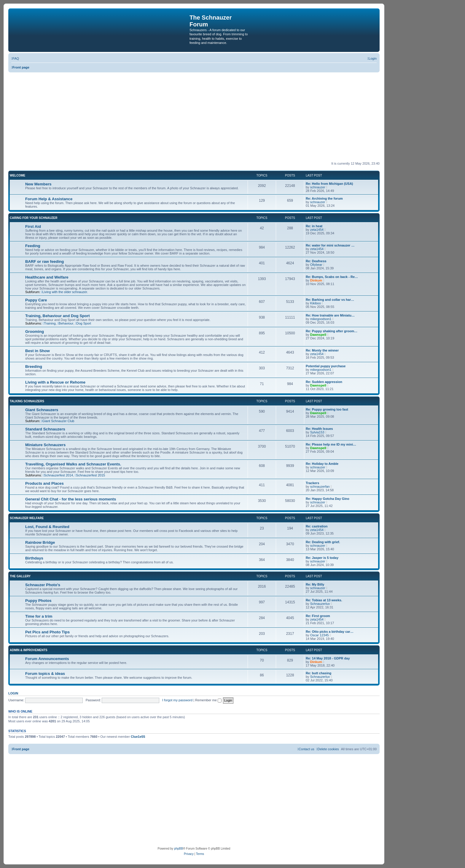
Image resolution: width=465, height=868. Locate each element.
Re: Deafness (316, 261)
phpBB (179, 849)
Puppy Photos (38, 601)
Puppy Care (36, 300)
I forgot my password (177, 700)
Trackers (312, 483)
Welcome (17, 175)
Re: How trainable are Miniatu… (330, 315)
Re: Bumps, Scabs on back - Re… (332, 277)
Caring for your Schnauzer (34, 218)
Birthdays (34, 558)
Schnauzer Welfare (27, 518)
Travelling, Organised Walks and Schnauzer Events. (73, 464)
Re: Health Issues (319, 429)
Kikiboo (316, 303)
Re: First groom (318, 616)
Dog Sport (83, 323)
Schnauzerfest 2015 (90, 475)
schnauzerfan (320, 487)
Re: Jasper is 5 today (322, 558)
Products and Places (44, 483)
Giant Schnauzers (42, 410)
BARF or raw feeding (44, 261)
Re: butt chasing (319, 673)
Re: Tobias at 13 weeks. (324, 600)
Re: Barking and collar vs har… (330, 300)
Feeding (33, 246)
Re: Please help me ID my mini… (331, 444)
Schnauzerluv (320, 604)
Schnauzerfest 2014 (58, 475)
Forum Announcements (47, 659)
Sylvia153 (317, 432)
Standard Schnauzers (45, 429)
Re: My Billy (315, 584)
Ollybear (316, 265)
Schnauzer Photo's (43, 585)
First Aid (33, 226)
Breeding (34, 367)
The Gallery (20, 576)
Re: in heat (314, 226)
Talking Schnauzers (27, 401)
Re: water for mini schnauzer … (330, 245)
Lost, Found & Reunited (47, 527)
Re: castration (317, 526)
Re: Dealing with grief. (323, 542)
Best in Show (38, 351)
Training (49, 323)
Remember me (208, 700)
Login (13, 693)
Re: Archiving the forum (324, 198)
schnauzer (318, 187)
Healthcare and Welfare (47, 277)
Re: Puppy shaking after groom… (332, 331)
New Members (38, 184)
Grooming (35, 332)
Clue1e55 (138, 737)
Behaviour (66, 323)
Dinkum (316, 280)
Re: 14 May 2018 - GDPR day (328, 658)
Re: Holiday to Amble (322, 464)
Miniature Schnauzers (45, 445)
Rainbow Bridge (40, 542)
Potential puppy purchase (326, 366)
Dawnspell (318, 335)
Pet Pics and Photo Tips (47, 632)
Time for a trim (39, 616)
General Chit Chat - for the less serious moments (71, 499)
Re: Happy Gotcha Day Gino (328, 499)
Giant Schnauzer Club (58, 421)
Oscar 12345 (320, 635)
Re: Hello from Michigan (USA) (329, 184)
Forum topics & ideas (45, 674)
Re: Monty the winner (322, 350)
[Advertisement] (194, 117)
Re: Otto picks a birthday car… (330, 632)
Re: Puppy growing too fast (327, 409)
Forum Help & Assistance (49, 199)
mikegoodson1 (321, 319)
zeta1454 (317, 230)
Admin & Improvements (29, 650)
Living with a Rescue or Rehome (55, 382)
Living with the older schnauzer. (65, 292)
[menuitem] (15, 58)
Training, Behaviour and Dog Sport (58, 316)
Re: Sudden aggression (324, 382)
